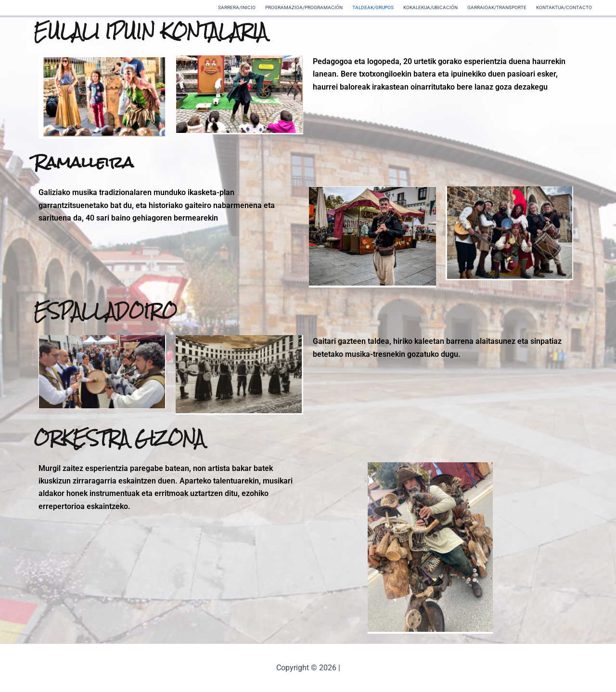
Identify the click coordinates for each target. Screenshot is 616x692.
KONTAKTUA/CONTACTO (564, 7)
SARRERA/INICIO (237, 7)
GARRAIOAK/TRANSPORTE (497, 7)
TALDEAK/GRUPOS (373, 7)
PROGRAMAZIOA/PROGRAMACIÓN (304, 7)
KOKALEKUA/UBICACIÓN (430, 7)
